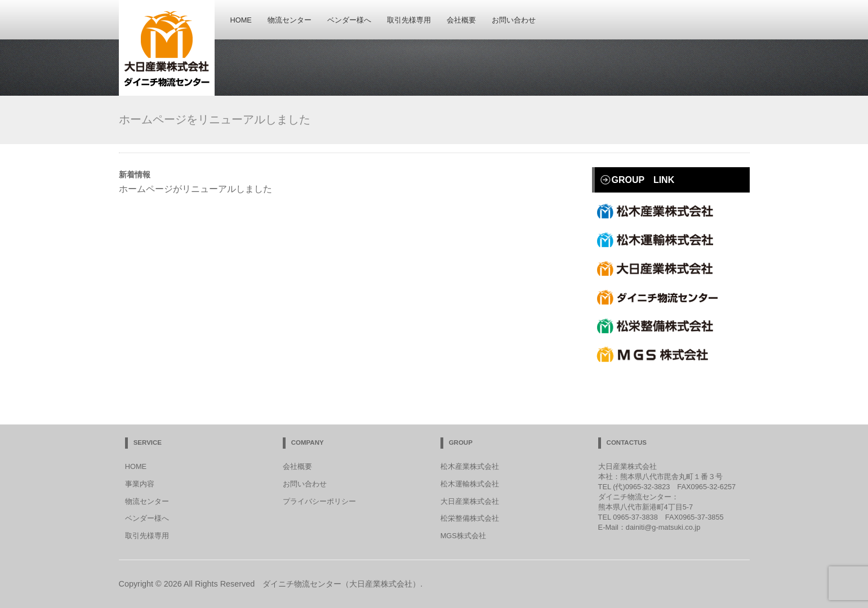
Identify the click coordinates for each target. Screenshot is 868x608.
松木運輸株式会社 (660, 240)
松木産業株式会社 (660, 211)
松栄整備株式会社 (660, 326)
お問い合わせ (514, 21)
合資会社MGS (660, 355)
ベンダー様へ (349, 21)
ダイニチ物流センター (660, 298)
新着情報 (135, 175)
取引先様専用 (409, 21)
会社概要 (461, 21)
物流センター (290, 21)
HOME (241, 21)
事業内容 (140, 484)
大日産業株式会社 (660, 269)
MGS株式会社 (463, 536)
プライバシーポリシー (319, 501)
